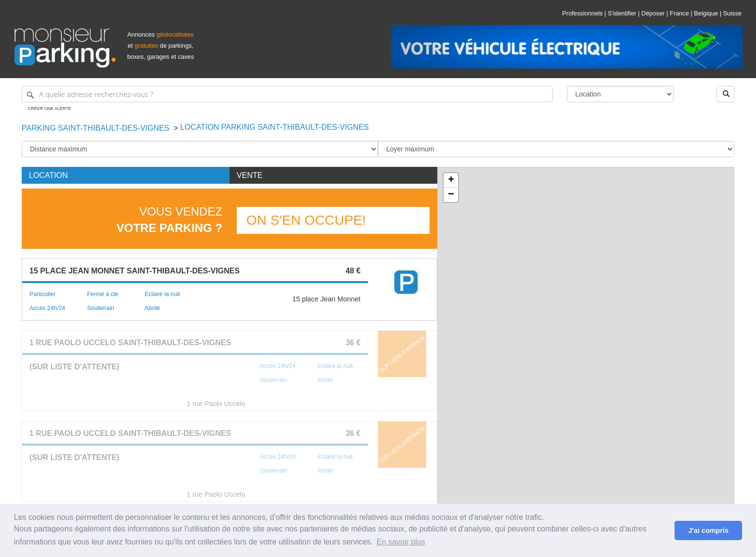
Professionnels (582, 13)
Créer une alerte (50, 109)
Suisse (732, 13)
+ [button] (451, 180)
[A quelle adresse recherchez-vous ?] (287, 94)
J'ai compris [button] (708, 530)
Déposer (653, 13)
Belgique (706, 13)
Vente (250, 175)
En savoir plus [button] (401, 542)
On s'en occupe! (306, 220)
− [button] (451, 195)
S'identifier (622, 13)
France (679, 13)
